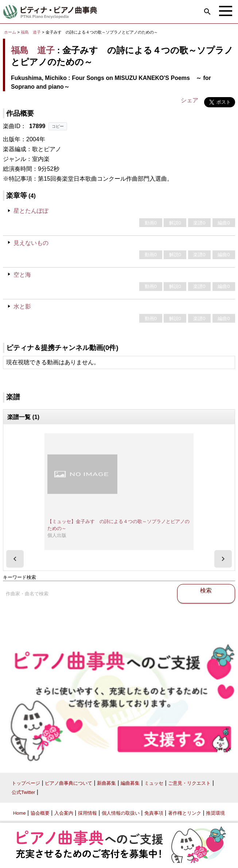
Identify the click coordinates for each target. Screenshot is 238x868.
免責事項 (154, 813)
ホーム (10, 32)
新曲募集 (106, 783)
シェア (190, 100)
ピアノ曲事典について (69, 783)
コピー (58, 126)
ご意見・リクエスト (189, 783)
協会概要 (40, 813)
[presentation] (15, 559)
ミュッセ (154, 783)
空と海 (22, 275)
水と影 (22, 306)
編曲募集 (130, 783)
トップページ (26, 783)
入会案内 (64, 813)
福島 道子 (31, 32)
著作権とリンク (185, 813)
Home (19, 813)
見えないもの (31, 243)
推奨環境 (215, 813)
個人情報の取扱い (121, 813)
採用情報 (87, 813)
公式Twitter (23, 792)
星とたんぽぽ (31, 211)
